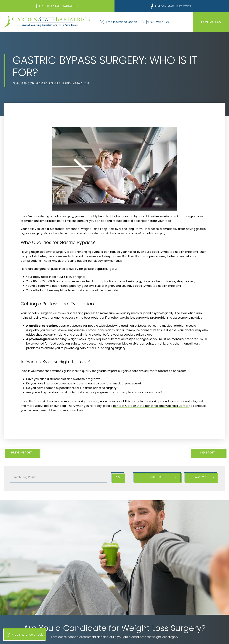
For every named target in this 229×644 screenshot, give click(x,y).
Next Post (208, 452)
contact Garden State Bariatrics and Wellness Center (151, 406)
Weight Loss (81, 83)
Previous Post (22, 452)
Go (117, 477)
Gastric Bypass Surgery (54, 83)
